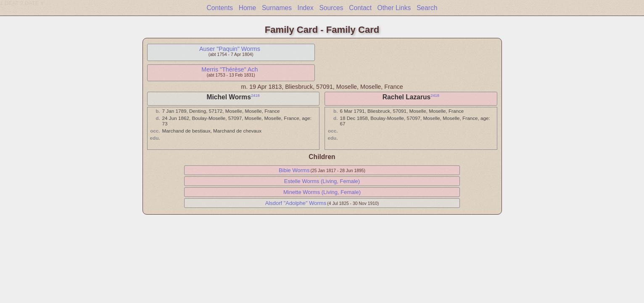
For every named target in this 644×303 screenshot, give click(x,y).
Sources (331, 8)
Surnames (277, 8)
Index (306, 8)
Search (427, 8)
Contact (360, 8)
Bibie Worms (294, 170)
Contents (220, 8)
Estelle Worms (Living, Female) (322, 181)
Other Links (394, 8)
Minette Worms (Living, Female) (322, 192)
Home (248, 8)
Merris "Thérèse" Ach (230, 69)
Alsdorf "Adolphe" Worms (296, 203)
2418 (255, 96)
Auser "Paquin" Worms (230, 49)
